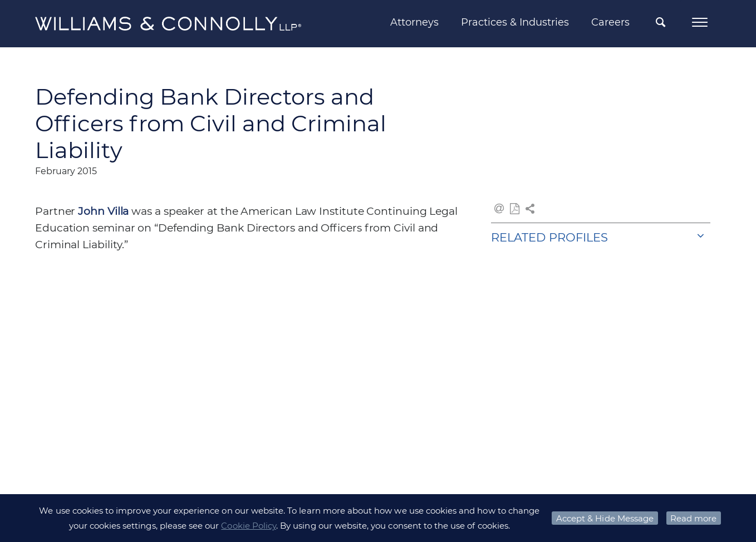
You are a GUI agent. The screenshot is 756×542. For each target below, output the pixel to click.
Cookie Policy (249, 526)
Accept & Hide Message (605, 518)
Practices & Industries (515, 22)
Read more (693, 518)
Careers (610, 22)
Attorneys (414, 22)
